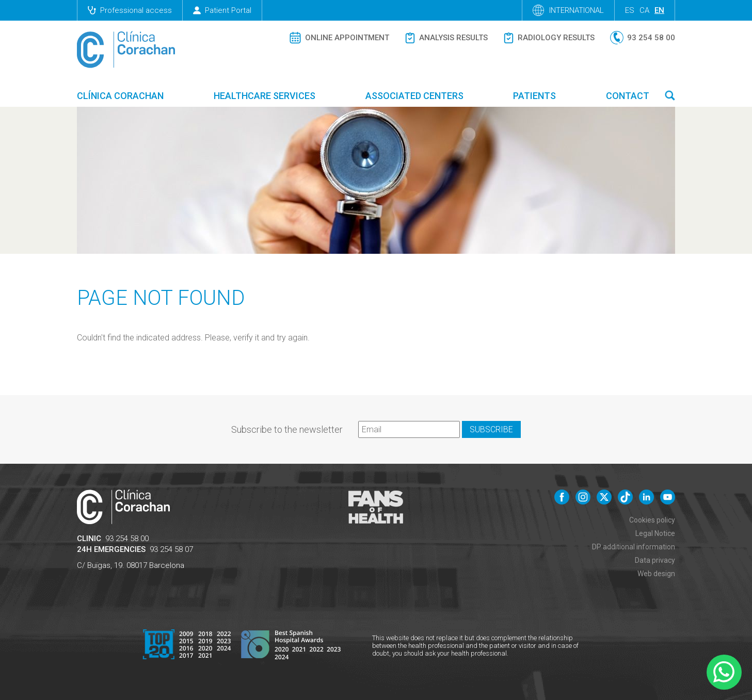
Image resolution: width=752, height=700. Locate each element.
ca (644, 10)
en (659, 10)
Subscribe (491, 429)
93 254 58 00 (127, 539)
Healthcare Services (265, 96)
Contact (628, 96)
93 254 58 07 (171, 549)
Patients (534, 96)
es (630, 10)
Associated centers (414, 96)
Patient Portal (222, 10)
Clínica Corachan (120, 96)
